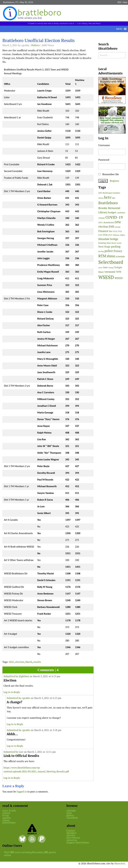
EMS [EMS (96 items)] (111, 227)
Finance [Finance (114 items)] (103, 231)
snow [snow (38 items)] (100, 268)
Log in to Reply (12, 692)
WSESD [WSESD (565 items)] (106, 277)
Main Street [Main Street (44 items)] (111, 243)
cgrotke (26, 698)
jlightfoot (24, 676)
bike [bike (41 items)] (114, 198)
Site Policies (73, 838)
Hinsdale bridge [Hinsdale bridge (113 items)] (108, 239)
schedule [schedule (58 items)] (120, 256)
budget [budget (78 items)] (112, 212)
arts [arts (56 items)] (100, 193)
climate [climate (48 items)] (102, 218)
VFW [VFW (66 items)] (119, 272)
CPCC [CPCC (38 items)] (101, 223)
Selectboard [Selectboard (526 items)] (111, 262)
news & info (9, 811)
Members (72, 833)
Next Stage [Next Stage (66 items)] (104, 247)
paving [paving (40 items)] (101, 251)
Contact (71, 831)
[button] (119, 29)
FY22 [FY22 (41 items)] (120, 231)
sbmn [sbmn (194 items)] (111, 256)
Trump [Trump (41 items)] (111, 268)
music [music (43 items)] (119, 243)
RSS (119, 2)
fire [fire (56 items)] (111, 231)
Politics (36, 45)
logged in (22, 792)
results (37, 662)
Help (125, 2)
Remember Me (109, 174)
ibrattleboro (9, 823)
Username (104, 145)
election (20, 662)
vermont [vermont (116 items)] (110, 272)
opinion (7, 818)
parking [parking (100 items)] (116, 247)
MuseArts (120, 863)
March (29, 662)
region (6, 820)
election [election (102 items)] (103, 227)
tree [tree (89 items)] (105, 267)
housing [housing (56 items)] (102, 243)
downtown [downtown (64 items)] (109, 222)
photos (70, 815)
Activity (71, 835)
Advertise (72, 840)
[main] (48, 417)
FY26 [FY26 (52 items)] (105, 235)
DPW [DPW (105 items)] (118, 222)
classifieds (72, 818)
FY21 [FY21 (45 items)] (115, 231)
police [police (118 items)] (109, 251)
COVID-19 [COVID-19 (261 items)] (114, 217)
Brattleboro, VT (10, 2)
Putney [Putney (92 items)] (118, 251)
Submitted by (11, 676)
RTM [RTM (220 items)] (102, 256)
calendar (71, 811)
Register (115, 181)
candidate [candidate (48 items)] (121, 213)
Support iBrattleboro (78, 843)
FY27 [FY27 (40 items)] (110, 235)
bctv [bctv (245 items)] (108, 197)
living (6, 815)
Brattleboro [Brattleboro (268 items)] (108, 203)
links (69, 813)
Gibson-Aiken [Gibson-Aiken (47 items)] (119, 235)
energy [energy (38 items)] (118, 227)
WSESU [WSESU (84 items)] (119, 278)
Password (104, 160)
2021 (12, 662)
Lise (21, 752)
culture (6, 813)
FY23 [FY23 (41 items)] (100, 235)
